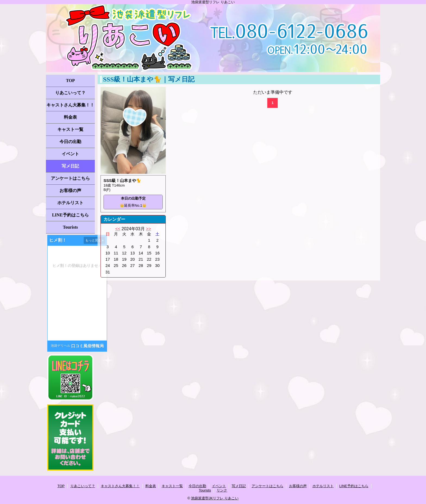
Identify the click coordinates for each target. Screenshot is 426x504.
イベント (70, 154)
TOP (71, 81)
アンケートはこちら (70, 178)
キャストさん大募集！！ (70, 105)
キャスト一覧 (70, 129)
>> (148, 229)
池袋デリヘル (61, 346)
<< (118, 229)
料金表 (70, 117)
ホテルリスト (70, 203)
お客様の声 (70, 190)
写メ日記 (70, 166)
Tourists (70, 227)
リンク (222, 490)
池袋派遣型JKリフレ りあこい (215, 498)
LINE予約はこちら (70, 215)
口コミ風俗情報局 (87, 346)
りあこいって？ (70, 93)
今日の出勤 (70, 142)
